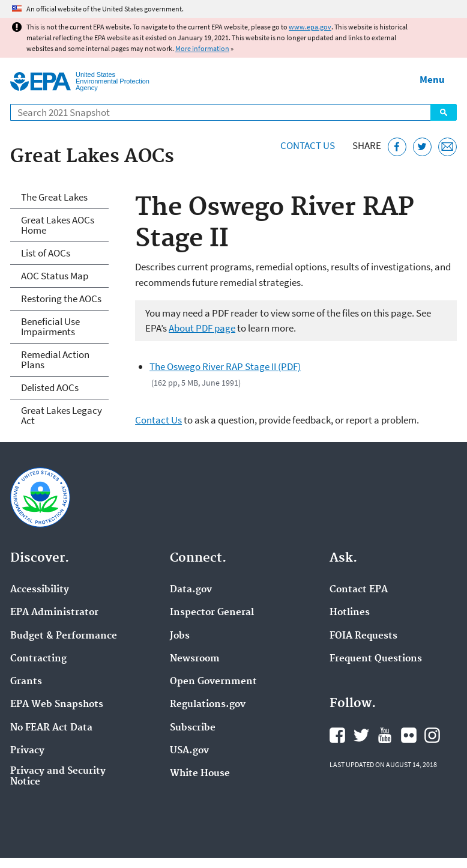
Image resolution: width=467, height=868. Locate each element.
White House (200, 774)
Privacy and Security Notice (58, 777)
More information (202, 48)
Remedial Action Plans (55, 360)
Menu (432, 79)
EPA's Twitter (361, 735)
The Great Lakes (54, 197)
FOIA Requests (363, 636)
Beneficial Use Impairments (50, 326)
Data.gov (191, 590)
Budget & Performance (64, 636)
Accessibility (40, 590)
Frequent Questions (376, 659)
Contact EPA (359, 590)
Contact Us (308, 145)
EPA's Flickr (409, 735)
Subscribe (193, 728)
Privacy (27, 751)
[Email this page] (447, 147)
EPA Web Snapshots (57, 705)
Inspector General (212, 613)
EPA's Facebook (337, 735)
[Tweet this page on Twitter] (422, 147)
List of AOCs (46, 253)
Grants (26, 682)
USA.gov (189, 751)
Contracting (38, 659)
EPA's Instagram (432, 735)
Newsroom (195, 659)
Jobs (180, 636)
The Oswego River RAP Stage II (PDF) (225, 366)
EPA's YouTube (385, 735)
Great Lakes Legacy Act (62, 415)
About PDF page (202, 328)
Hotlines (350, 613)
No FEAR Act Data (51, 728)
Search (444, 112)
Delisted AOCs (50, 387)
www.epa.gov (310, 27)
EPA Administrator (54, 613)
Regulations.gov (208, 705)
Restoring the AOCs (61, 299)
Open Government (213, 682)
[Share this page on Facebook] (397, 147)
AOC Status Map (55, 276)
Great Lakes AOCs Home (58, 225)
